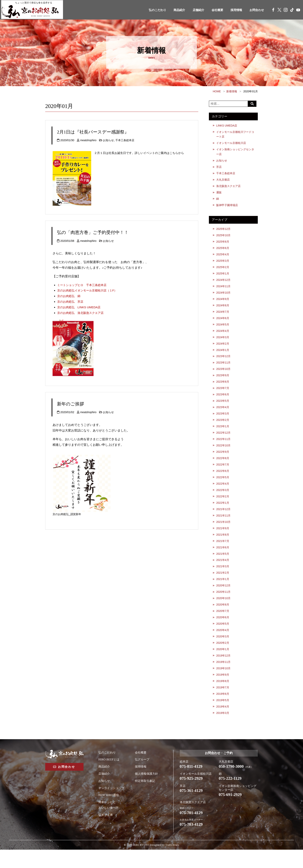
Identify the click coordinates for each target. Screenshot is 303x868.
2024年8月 (223, 310)
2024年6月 (223, 323)
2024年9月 (223, 304)
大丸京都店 (223, 181)
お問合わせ (255, 10)
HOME (217, 91)
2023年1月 (223, 435)
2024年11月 (224, 290)
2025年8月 (223, 245)
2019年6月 (223, 710)
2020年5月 (223, 638)
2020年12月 (224, 598)
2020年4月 (223, 644)
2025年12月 (224, 231)
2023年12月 (224, 363)
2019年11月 (224, 677)
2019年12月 (224, 670)
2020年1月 (223, 664)
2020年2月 (223, 657)
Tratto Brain (172, 863)
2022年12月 (224, 441)
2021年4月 (223, 572)
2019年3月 (223, 730)
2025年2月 (223, 271)
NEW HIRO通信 (109, 812)
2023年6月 (223, 402)
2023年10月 (224, 376)
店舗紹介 (193, 10)
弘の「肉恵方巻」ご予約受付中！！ (97, 232)
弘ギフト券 (106, 832)
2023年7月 (223, 395)
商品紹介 (173, 10)
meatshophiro (89, 140)
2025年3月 (223, 264)
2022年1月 (223, 513)
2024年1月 (223, 356)
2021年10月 (224, 533)
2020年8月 (223, 618)
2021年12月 (224, 520)
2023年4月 (223, 415)
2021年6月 (223, 559)
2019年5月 (223, 716)
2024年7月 (223, 317)
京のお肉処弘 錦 (70, 296)
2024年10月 (224, 297)
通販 (219, 194)
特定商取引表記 (146, 798)
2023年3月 (223, 421)
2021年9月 (223, 539)
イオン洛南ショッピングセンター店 (235, 153)
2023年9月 (223, 382)
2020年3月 (223, 651)
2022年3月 (223, 500)
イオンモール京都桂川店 (231, 144)
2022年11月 (224, 448)
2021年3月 (223, 579)
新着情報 (232, 91)
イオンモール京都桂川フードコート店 (235, 134)
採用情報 (234, 10)
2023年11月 (224, 369)
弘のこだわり (150, 10)
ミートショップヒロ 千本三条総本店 (83, 285)
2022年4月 (223, 493)
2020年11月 (224, 605)
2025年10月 (224, 238)
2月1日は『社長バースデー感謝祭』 (98, 132)
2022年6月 (223, 480)
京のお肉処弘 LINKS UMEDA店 (80, 307)
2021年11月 (224, 526)
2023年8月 (223, 389)
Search (253, 104)
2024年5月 (223, 330)
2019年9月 (223, 690)
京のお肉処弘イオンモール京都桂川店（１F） (89, 290)
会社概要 (214, 10)
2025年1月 (223, 277)
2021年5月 (223, 566)
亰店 (219, 168)
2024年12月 (224, 284)
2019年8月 (223, 697)
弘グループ (143, 776)
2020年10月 (224, 612)
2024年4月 (223, 336)
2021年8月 (223, 546)
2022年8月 (223, 467)
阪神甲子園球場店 (227, 208)
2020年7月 (223, 625)
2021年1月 (223, 592)
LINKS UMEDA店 (227, 126)
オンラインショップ (112, 805)
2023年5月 (223, 408)
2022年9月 (223, 461)
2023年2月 (223, 428)
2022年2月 (223, 507)
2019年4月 (223, 723)
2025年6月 (223, 251)
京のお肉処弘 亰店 (71, 302)
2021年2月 (223, 585)
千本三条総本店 (125, 140)
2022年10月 (224, 454)
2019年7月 (223, 703)
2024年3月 (223, 343)
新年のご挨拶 (72, 404)
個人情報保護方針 (147, 790)
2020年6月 (223, 631)
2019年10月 (224, 684)
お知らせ (109, 140)
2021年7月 (223, 553)
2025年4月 (223, 258)
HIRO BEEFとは (109, 776)
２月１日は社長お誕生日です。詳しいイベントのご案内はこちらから (142, 153)
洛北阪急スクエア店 (229, 188)
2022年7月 (223, 474)
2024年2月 (223, 349)
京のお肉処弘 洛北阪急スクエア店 (82, 313)
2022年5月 (223, 487)
